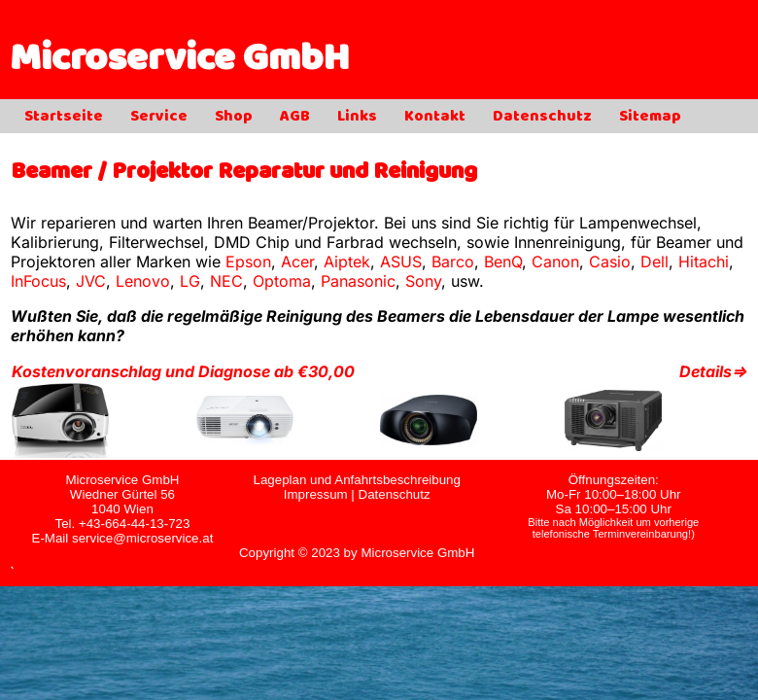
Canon (555, 262)
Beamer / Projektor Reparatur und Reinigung (244, 174)
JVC (91, 281)
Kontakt (435, 118)
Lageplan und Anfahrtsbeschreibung (356, 480)
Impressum (316, 494)
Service (159, 118)
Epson (248, 262)
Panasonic (358, 281)
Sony (423, 281)
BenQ (503, 262)
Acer (297, 262)
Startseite (64, 118)
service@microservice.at (142, 538)
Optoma (282, 281)
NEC (226, 281)
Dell (655, 262)
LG (190, 281)
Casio (610, 262)
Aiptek (347, 262)
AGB (295, 118)
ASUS (401, 262)
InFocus (38, 281)
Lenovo (143, 281)
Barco (453, 262)
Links (357, 118)
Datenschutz (542, 118)
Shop (234, 118)
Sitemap (650, 118)
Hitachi (704, 262)
